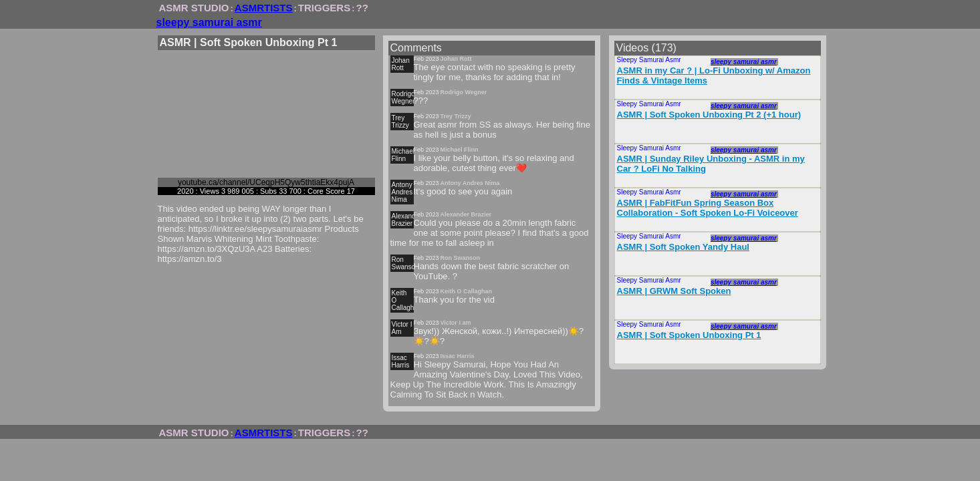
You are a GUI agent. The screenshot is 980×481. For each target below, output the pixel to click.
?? (362, 8)
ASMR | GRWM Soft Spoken (674, 291)
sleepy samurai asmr (209, 22)
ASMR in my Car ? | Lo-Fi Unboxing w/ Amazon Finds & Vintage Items (714, 75)
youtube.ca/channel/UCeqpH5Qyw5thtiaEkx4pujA (266, 182)
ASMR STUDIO (194, 8)
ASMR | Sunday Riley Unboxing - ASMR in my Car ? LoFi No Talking (711, 164)
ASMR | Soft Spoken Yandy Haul (683, 247)
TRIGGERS (324, 8)
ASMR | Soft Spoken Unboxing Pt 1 (689, 335)
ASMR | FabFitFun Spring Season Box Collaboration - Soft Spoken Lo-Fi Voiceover (708, 208)
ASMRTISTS (264, 8)
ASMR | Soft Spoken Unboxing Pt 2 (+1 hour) (709, 115)
